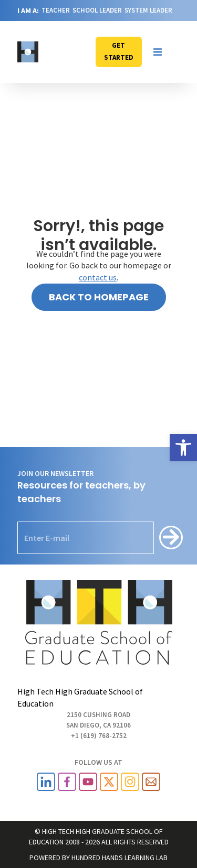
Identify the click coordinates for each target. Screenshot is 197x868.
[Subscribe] (171, 538)
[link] (183, 448)
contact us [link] (98, 277)
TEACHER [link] (56, 10)
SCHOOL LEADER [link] (97, 10)
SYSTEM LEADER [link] (148, 10)
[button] (158, 52)
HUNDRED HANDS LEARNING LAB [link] (120, 858)
